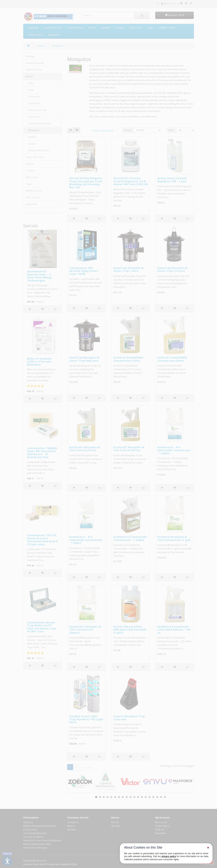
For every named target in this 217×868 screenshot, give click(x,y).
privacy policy (169, 856)
